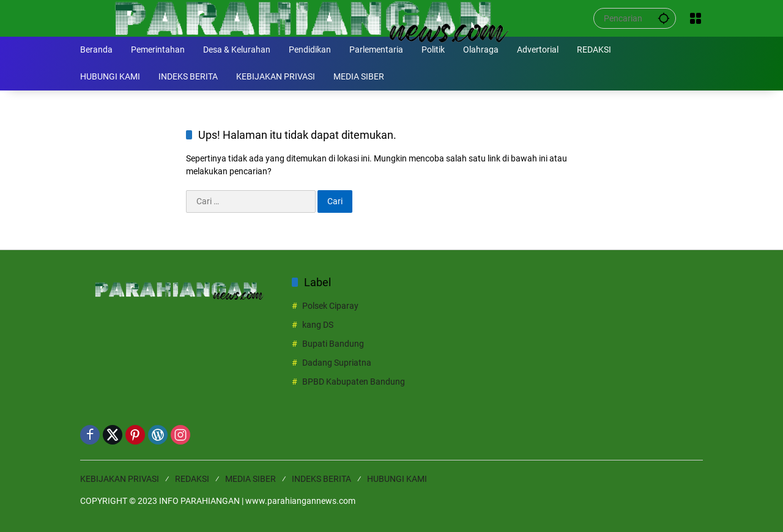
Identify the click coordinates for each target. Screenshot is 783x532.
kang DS (318, 325)
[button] (664, 18)
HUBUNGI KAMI (397, 479)
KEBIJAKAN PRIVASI (120, 479)
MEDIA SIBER (250, 479)
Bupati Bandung (333, 344)
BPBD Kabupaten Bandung (354, 382)
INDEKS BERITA (321, 479)
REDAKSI (192, 479)
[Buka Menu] (696, 18)
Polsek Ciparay (330, 306)
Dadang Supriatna (337, 363)
